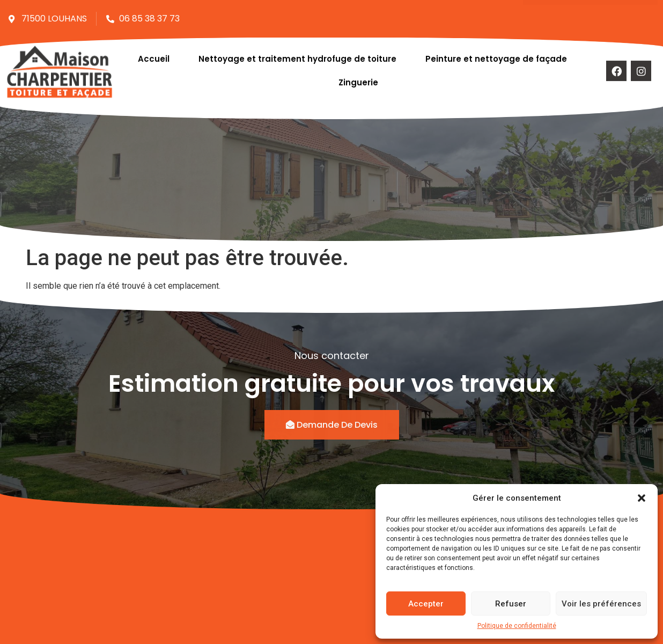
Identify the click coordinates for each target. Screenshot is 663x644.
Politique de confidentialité (517, 626)
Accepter (426, 604)
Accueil (154, 54)
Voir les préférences (601, 604)
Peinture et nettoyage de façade (496, 54)
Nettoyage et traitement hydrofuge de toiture (297, 54)
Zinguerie (359, 78)
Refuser (511, 604)
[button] (642, 498)
